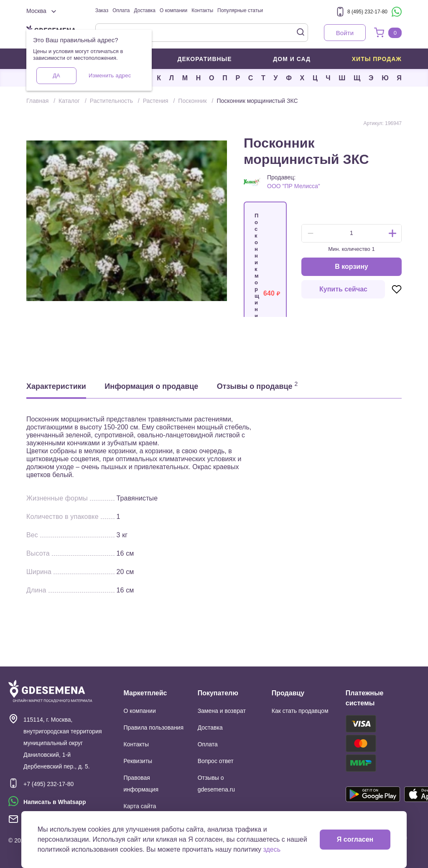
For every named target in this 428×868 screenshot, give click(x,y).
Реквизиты (138, 761)
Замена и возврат (222, 711)
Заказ (102, 10)
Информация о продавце (151, 386)
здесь (272, 849)
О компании (173, 10)
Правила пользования (154, 728)
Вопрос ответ (216, 761)
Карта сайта (140, 806)
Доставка (145, 10)
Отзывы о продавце (257, 385)
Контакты (202, 10)
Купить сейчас (343, 289)
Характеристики (56, 386)
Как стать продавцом (300, 711)
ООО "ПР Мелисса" (294, 186)
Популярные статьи (240, 10)
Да (56, 75)
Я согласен (355, 839)
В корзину (351, 267)
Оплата (121, 10)
